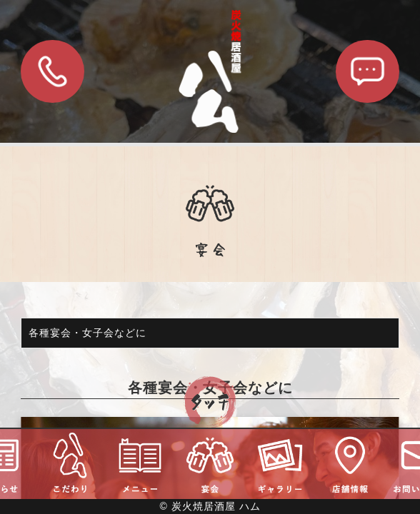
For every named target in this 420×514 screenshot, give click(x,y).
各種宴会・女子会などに (87, 333)
